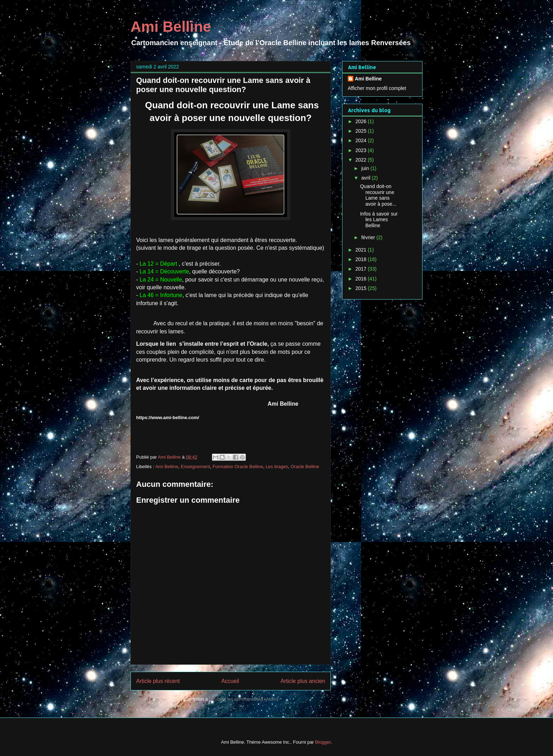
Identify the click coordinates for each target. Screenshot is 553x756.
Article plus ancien (303, 681)
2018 (362, 259)
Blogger (323, 742)
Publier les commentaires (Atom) (245, 699)
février (369, 237)
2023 (362, 150)
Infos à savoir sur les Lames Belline (379, 220)
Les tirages (277, 467)
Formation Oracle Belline (238, 467)
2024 (362, 140)
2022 (362, 160)
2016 (362, 279)
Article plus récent (158, 681)
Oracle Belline (305, 467)
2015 (362, 288)
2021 (362, 250)
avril (366, 178)
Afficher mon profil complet (377, 88)
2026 (362, 121)
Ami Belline (171, 27)
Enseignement (195, 467)
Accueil (230, 681)
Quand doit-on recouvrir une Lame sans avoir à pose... (378, 195)
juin (366, 168)
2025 (362, 131)
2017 (362, 269)
